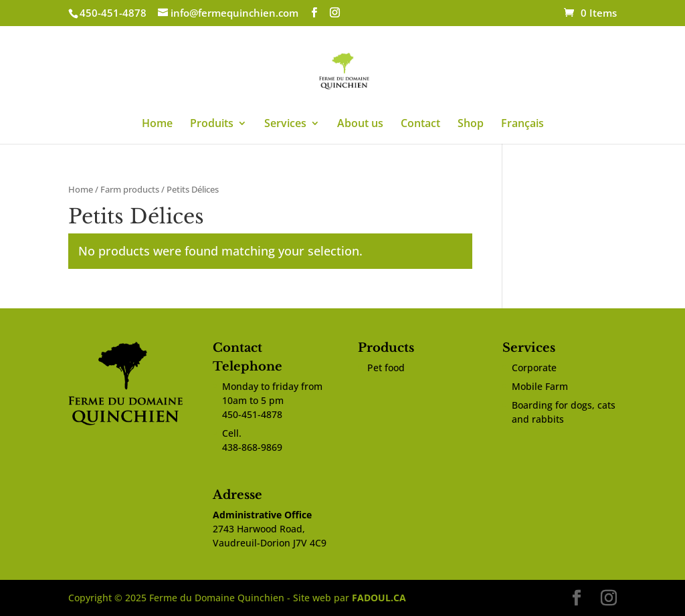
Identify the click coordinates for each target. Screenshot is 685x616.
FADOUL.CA (379, 598)
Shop (471, 124)
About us (360, 124)
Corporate (534, 368)
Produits (212, 124)
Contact (420, 124)
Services (285, 124)
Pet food (386, 368)
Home (157, 124)
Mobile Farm (540, 386)
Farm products (130, 189)
